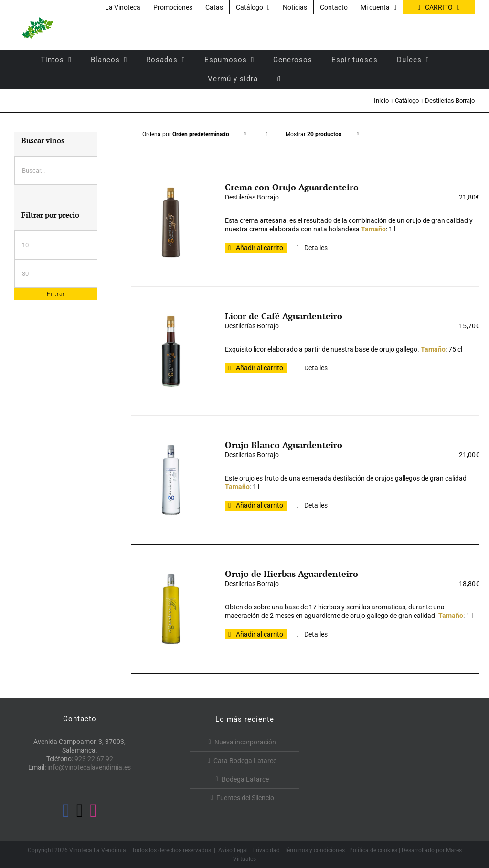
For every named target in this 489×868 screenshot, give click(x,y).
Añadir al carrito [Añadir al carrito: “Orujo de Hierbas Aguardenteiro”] (260, 634)
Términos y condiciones (314, 850)
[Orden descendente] (267, 134)
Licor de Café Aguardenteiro (284, 316)
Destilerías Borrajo (252, 197)
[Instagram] (93, 811)
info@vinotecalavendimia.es (89, 767)
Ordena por (186, 134)
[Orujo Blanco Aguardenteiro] (171, 480)
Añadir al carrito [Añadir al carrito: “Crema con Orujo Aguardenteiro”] (260, 248)
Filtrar (56, 294)
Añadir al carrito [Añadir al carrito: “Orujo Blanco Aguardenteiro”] (260, 505)
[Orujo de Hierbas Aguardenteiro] (171, 609)
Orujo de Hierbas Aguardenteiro (292, 574)
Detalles (316, 248)
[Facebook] (66, 811)
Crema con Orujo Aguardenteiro (292, 187)
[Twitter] (80, 811)
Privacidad (266, 850)
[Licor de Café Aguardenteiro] (171, 351)
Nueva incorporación (245, 742)
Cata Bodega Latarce (245, 761)
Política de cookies (373, 850)
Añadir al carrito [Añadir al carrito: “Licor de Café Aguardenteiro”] (260, 368)
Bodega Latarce (245, 779)
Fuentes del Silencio (245, 798)
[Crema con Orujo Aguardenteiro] (171, 222)
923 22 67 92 (94, 759)
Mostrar (314, 134)
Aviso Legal (233, 850)
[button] (279, 79)
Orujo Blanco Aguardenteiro (284, 445)
